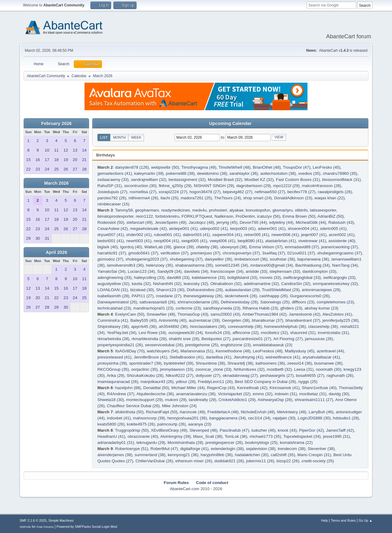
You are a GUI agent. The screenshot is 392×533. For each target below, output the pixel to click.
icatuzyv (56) (269, 216)
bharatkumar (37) (268, 320)
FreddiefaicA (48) (223, 412)
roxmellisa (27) (143, 192)
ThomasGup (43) (193, 314)
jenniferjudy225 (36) (341, 320)
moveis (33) (270, 278)
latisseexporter (323, 210)
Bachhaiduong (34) (313, 265)
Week (136, 137)
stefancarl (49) (139, 222)
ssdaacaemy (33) (113, 180)
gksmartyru (283, 210)
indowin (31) (286, 394)
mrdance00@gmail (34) (271, 265)
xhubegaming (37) (186, 259)
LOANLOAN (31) (113, 290)
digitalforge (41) (194, 449)
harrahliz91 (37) (112, 253)
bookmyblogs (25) (261, 443)
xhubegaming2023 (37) (147, 259)
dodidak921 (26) (229, 461)
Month (119, 137)
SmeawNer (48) (161, 314)
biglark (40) (108, 247)
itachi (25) (170, 198)
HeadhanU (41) (111, 436)
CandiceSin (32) (296, 284)
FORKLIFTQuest (197, 216)
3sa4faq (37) (274, 253)
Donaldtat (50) (156, 388)
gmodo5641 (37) (143, 253)
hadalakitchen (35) (252, 455)
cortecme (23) (188, 308)
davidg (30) (339, 394)
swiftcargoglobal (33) (302, 278)
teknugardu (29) (151, 443)
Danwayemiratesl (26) (117, 302)
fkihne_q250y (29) (175, 186)
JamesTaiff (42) (340, 430)
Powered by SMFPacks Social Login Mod (87, 527)
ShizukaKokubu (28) (145, 375)
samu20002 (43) (225, 314)
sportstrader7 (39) (145, 363)
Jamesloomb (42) (305, 314)
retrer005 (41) (257, 235)
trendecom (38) (292, 449)
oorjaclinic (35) (144, 369)
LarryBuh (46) (321, 412)
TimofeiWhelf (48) (234, 167)
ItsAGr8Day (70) (130, 351)
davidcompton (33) (319, 271)
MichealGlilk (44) (311, 222)
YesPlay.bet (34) (122, 333)
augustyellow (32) (113, 284)
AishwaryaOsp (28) (275, 400)
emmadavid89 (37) (302, 247)
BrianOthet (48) (267, 167)
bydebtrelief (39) (179, 363)
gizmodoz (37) (110, 259)
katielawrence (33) (208, 278)
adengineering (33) (115, 278)
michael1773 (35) (265, 436)
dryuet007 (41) (111, 235)
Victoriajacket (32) (234, 394)
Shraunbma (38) (210, 363)
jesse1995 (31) (337, 436)
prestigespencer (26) (224, 443)
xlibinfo (301, 210)
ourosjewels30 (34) (186, 333)
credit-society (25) (318, 461)
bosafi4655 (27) (310, 375)
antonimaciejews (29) (321, 290)
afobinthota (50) (129, 412)
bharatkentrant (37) (303, 320)
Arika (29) (115, 375)
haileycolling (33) (149, 278)
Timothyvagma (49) (199, 167)
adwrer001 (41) (272, 229)
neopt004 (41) (166, 241)
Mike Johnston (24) (179, 406)
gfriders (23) (291, 308)
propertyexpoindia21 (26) (120, 345)
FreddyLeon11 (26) (215, 382)
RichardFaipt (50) (162, 412)
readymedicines (176, 210)
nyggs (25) (308, 382)
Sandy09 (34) (169, 271)
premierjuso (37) (206, 253)
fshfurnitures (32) (249, 369)
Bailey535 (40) (143, 320)
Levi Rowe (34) (153, 333)
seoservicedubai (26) (164, 345)
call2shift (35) (283, 455)
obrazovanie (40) (143, 436)
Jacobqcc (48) (202, 222)
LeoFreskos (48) (268, 351)
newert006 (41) (285, 235)
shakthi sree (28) (184, 339)
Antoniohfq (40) (173, 320)
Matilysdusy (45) (300, 351)
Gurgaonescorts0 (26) (310, 296)
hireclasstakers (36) (208, 327)
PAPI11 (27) (143, 296)
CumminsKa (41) (113, 320)
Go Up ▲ (366, 520)
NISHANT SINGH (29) (214, 186)
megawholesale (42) (149, 229)
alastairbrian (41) (281, 241)
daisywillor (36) (219, 259)
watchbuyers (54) (162, 351)
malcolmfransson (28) (322, 186)
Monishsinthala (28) (185, 443)
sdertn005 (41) (333, 229)
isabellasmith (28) (113, 296)
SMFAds (25, 527)
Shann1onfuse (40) (319, 388)
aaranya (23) (200, 424)
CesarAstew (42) (113, 229)
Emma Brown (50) (299, 216)
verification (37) (174, 253)
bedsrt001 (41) (111, 241)
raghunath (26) (340, 375)
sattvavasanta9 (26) (157, 302)
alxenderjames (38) (115, 455)
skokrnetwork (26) (241, 296)
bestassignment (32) (187, 180)
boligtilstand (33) (243, 278)
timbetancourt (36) (251, 259)
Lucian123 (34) (141, 271)
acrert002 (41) (342, 235)
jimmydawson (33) (176, 369)
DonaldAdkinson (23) (293, 198)
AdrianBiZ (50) (331, 216)
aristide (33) (256, 271)
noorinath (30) (328, 369)
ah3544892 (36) (173, 327)
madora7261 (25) (196, 198)
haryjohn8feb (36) (217, 455)
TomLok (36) (236, 436)
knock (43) (287, 430)
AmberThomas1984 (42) (264, 314)
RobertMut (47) (164, 449)
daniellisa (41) (219, 357)
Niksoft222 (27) (179, 375)
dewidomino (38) (212, 173)
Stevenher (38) (321, 449)
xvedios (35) (309, 173)
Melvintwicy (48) (292, 412)
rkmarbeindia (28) (113, 339)
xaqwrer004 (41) (227, 235)
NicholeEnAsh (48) (258, 412)
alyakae (236, 210)
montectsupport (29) (144, 400)
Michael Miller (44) (188, 388)
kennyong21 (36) (183, 455)
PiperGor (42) (312, 430)
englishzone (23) (236, 345)
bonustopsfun (258, 210)
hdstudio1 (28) (346, 418)
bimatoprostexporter (115, 216)
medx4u (199, 210)
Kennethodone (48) (233, 351)
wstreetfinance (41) (283, 357)
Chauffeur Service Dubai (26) (133, 406)
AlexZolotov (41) (337, 314)
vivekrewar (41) (312, 241)
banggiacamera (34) (227, 418)
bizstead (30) (142, 290)
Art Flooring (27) (288, 339)
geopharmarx (147, 210)
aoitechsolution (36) (278, 173)
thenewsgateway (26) (203, 296)
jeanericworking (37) (340, 247)
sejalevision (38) (261, 449)
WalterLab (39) (158, 247)
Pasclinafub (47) (234, 430)
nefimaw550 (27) (270, 192)
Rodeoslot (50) (111, 222)
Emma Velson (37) (266, 247)
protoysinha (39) (112, 363)
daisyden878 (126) (132, 167)
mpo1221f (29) (286, 186)
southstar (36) (282, 259)
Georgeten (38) (236, 320)
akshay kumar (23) (321, 308)
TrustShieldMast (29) (281, 290)
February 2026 (56, 123)
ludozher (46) (264, 430)
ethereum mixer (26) (194, 461)
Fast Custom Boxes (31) (298, 180)
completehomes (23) (335, 302)
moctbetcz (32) (274, 333)
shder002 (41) (139, 235)
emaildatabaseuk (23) (273, 345)
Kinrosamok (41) (285, 388)
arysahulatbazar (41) (321, 357)
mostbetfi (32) (279, 369)
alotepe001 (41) (183, 229)
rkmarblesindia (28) (149, 339)
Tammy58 (124, 210)
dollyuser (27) (208, 375)
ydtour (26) (186, 382)
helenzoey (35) (160, 265)
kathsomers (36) (270, 363)
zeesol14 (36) (300, 363)
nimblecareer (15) (113, 204)
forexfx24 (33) (218, 333)
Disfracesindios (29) (205, 290)
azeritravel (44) (330, 351)
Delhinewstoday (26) (239, 302)
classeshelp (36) (323, 327)
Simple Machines (61, 520)
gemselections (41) (115, 173)
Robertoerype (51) (132, 449)
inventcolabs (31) (334, 333)
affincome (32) (245, 333)
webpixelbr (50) (165, 167)
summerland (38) (150, 455)
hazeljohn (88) (128, 388)
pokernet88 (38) (180, 173)
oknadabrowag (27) (240, 375)
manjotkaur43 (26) (157, 382)
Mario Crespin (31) (314, 455)
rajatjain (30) (284, 418)
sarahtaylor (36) (244, 173)
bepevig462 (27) (238, 192)
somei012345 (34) (232, 265)
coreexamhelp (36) (245, 327)
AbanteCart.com (184, 489)
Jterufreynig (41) (249, 357)
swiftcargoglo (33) (339, 278)
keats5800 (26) (111, 424)
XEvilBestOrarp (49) (169, 430)
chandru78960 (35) (340, 173)
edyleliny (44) (281, 222)
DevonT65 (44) (253, 222)
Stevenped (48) (204, 430)
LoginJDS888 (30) (314, 418)
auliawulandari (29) (242, 290)
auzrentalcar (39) (204, 320)
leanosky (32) (196, 284)
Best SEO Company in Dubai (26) (265, 382)
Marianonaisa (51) (197, 351)
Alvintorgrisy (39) (175, 436)
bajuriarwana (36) (313, 259)
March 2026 (56, 183)
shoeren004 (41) (303, 229)
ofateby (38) (207, 247)
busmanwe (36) (328, 363)
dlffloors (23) (303, 302)
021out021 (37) (301, 253)
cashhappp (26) (274, 296)
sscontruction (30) (140, 186)
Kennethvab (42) (252, 388)
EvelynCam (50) (130, 314)
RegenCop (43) (221, 388)
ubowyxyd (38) (234, 247)
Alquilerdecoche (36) (155, 394)
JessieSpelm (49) (170, 222)
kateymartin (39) (149, 173)
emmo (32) (262, 394)
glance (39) (184, 247)
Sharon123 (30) (170, 290)
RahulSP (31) (110, 186)
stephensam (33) (285, 271)
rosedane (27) (169, 296)
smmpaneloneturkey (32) (335, 284)
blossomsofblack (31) (341, 180)
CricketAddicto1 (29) (237, 400)
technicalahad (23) (114, 308)
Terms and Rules (343, 520)
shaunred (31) (303, 333)
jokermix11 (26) (260, 461)
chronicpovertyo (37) (241, 253)
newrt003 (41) (139, 241)
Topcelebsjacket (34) (302, 436)
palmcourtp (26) (172, 424)
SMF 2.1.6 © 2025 (33, 520)
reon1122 (144, 216)
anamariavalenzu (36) (196, 394)
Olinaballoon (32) (226, 284)
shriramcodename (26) (198, 302)
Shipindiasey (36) (113, 327)
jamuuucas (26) (319, 339)
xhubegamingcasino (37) (340, 253)
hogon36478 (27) (205, 192)
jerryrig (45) (227, 222)
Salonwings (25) (275, 302)
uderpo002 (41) (214, 229)
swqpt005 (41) (194, 241)
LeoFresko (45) (326, 167)
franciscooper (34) (227, 271)
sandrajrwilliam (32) (149, 180)
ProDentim (245, 216)
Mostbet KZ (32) (259, 180)
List (104, 137)
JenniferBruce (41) (151, 357)
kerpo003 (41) (243, 229)
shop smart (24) (257, 198)
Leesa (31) (304, 369)
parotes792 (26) (112, 198)
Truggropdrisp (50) (132, 430)
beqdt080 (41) (250, 241)
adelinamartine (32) (261, 284)
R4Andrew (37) (121, 394)
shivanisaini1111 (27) (314, 400)
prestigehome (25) (202, 345)
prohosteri (218, 210)
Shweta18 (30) (111, 400)
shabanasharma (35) (194, 265)
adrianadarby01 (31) (116, 443)
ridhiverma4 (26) (143, 198)
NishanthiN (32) (167, 284)
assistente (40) (342, 241)
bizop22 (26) (288, 461)
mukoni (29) (176, 400)
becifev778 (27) (301, 192)
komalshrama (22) (296, 443)
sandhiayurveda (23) (222, 308)
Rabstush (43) (341, 222)
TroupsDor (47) (297, 167)
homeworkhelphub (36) (285, 327)
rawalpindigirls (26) (335, 192)
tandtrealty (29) (203, 400)
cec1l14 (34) (259, 418)
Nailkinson (224, 216)
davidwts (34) (196, 271)
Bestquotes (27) (216, 339)
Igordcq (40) (131, 247)
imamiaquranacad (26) (118, 382)
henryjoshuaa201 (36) (187, 418)
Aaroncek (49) (192, 412)
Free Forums (45, 527)
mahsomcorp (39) (149, 418)
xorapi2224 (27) (173, 192)
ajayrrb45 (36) (144, 327)
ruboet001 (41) (167, 235)
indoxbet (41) (119, 418)
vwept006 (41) (222, 241)
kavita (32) (141, 284)
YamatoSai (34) (111, 271)
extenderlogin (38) (227, 449)
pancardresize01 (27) (252, 339)
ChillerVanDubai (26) (154, 461)
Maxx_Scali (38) (208, 436)
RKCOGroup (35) (113, 369)
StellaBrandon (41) (187, 357)
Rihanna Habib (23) (260, 308)
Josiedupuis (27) (112, 192)
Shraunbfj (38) (240, 363)
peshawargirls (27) (277, 375)
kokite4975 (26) (141, 424)
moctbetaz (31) (313, 394)
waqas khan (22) (330, 198)
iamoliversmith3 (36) (125, 265)
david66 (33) (178, 278)
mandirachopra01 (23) (153, 308)
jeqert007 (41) (314, 235)
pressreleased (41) (114, 357)
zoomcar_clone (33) (213, 369)
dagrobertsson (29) (254, 186)
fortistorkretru (167, 216)
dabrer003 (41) (196, 235)
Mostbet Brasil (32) (225, 180)
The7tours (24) (227, 198)
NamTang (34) (345, 265)
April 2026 (56, 252)
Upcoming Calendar (230, 123)
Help (325, 520)
